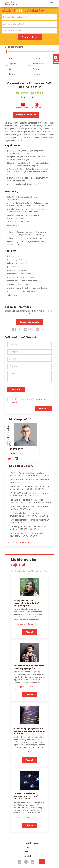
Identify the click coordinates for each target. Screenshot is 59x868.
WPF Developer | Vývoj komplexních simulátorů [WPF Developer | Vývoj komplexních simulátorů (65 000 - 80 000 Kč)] (27, 534)
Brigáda (12, 64)
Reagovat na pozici (26, 115)
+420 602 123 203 (15, 453)
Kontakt (28, 856)
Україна (36, 69)
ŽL (10, 69)
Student (36, 59)
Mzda (7, 47)
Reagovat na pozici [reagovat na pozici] (30, 322)
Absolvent (14, 74)
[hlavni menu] (52, 3)
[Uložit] (40, 329)
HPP (11, 59)
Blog (26, 852)
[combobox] (30, 17)
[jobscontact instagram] (26, 862)
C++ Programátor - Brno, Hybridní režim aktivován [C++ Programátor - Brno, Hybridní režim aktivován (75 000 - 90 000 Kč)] (29, 528)
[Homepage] (11, 3)
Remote (36, 74)
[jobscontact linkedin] (33, 862)
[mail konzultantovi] (11, 459)
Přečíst (29, 632)
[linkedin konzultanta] (18, 459)
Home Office (38, 64)
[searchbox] (28, 17)
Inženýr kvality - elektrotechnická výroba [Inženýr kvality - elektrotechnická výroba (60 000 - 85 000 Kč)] (29, 481)
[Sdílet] (17, 329)
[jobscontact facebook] (20, 862)
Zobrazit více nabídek (18, 542)
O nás (27, 847)
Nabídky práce (32, 843)
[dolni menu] (42, 862)
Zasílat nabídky (56, 59)
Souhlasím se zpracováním (29, 401)
